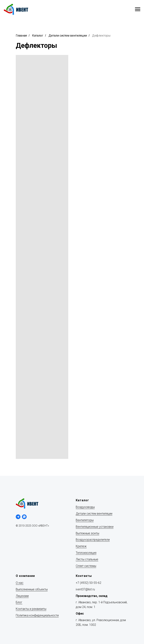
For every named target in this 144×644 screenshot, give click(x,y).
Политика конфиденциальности (37, 615)
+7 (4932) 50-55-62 (88, 583)
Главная (21, 36)
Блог (19, 602)
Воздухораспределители (93, 540)
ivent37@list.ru (85, 589)
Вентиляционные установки (95, 527)
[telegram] (18, 517)
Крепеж (81, 546)
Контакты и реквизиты (31, 609)
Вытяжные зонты (87, 533)
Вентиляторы (85, 520)
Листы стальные (87, 559)
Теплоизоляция (86, 553)
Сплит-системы (86, 566)
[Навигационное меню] (138, 9)
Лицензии (22, 596)
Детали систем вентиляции (68, 36)
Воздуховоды (85, 507)
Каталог (38, 36)
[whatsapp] (24, 517)
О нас (20, 583)
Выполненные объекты (32, 589)
